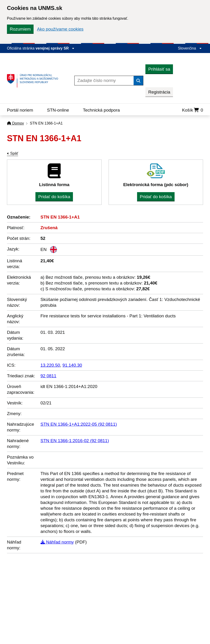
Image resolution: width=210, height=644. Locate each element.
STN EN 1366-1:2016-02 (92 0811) (75, 441)
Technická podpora (101, 110)
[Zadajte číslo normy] (104, 81)
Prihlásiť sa (159, 69)
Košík (193, 110)
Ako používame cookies (60, 29)
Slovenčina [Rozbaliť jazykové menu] (190, 48)
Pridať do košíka (54, 197)
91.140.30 (72, 365)
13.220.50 (50, 365)
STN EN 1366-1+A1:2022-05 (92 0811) (79, 424)
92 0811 (49, 376)
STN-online (58, 110)
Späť (14, 153)
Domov (15, 123)
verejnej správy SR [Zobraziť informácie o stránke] (55, 48)
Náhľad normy (57, 542)
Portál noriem (20, 110)
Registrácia (159, 92)
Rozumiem (20, 29)
